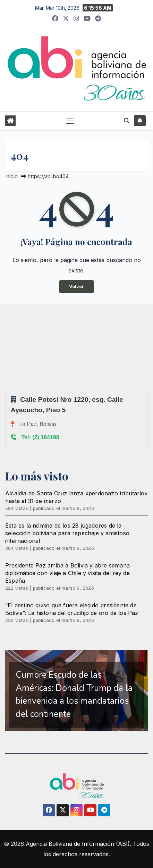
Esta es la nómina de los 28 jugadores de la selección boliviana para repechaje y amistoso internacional (67, 533)
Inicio (11, 176)
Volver (76, 287)
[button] (127, 121)
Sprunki (6, 389)
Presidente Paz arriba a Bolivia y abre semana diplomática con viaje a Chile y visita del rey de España (67, 573)
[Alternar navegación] (70, 121)
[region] (76, 691)
